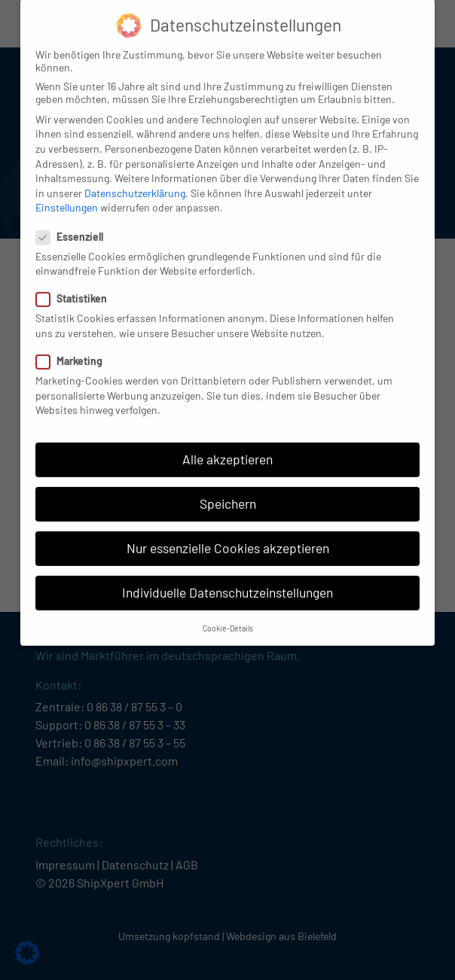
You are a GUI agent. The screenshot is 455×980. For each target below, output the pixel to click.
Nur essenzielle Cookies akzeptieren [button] (228, 536)
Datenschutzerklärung (135, 180)
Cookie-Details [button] (228, 615)
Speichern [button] (228, 492)
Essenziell (74, 224)
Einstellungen (67, 195)
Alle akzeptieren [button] (227, 447)
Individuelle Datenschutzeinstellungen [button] (227, 580)
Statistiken (76, 286)
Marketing (74, 349)
